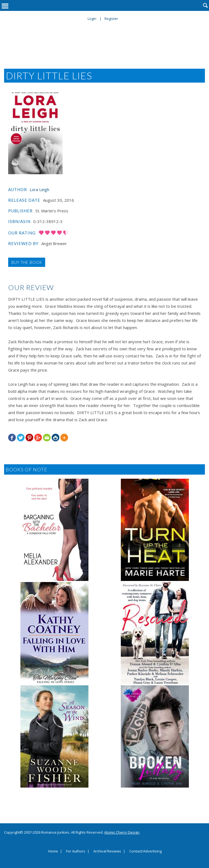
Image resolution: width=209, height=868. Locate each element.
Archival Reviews (107, 851)
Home (53, 851)
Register (111, 19)
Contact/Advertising (145, 851)
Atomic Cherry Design (122, 832)
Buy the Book (27, 262)
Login (92, 19)
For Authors (76, 851)
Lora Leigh (39, 189)
